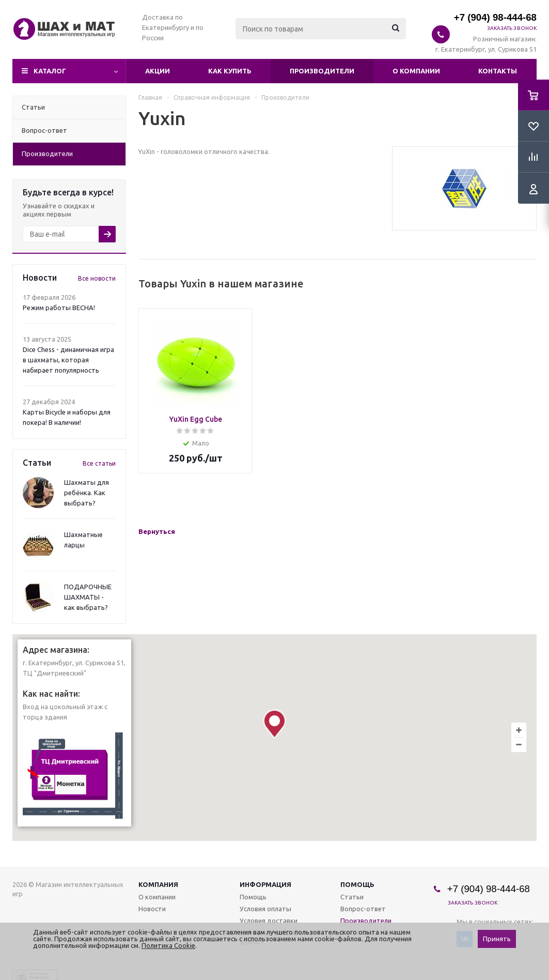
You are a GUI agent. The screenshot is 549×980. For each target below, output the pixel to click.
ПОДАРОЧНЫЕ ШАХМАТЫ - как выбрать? (88, 597)
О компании (416, 71)
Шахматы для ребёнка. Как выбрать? (87, 493)
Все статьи (99, 463)
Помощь (357, 884)
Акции (158, 71)
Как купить (230, 71)
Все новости (97, 278)
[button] (274, 724)
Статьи (352, 897)
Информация (265, 884)
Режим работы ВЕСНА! (59, 308)
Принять (497, 939)
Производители (322, 71)
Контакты (498, 71)
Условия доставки (269, 921)
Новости (152, 909)
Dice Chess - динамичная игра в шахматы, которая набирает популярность (68, 360)
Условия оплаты (265, 909)
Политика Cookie (168, 945)
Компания (158, 884)
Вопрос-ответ (363, 909)
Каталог (50, 71)
